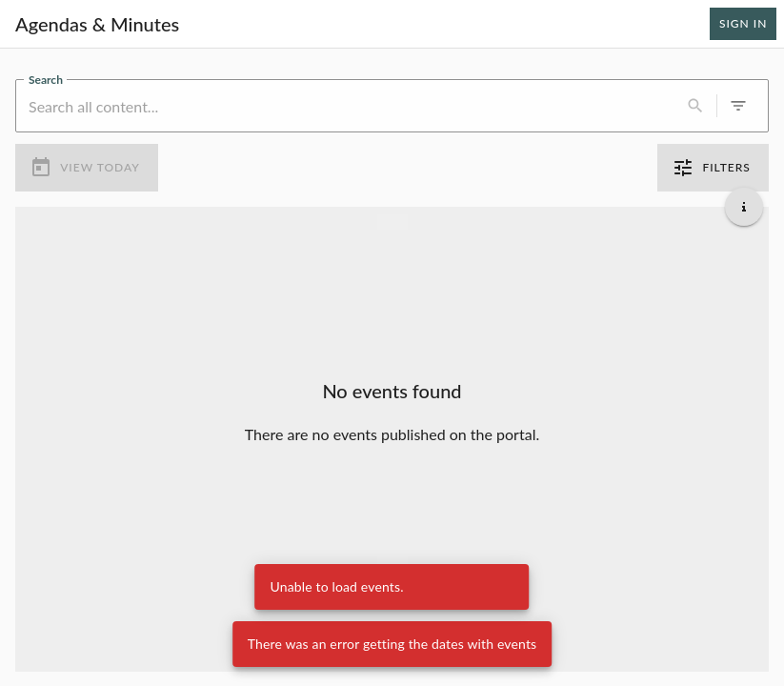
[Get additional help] (744, 206)
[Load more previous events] (392, 221)
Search (46, 78)
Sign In (743, 24)
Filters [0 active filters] (713, 168)
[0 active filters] (738, 106)
